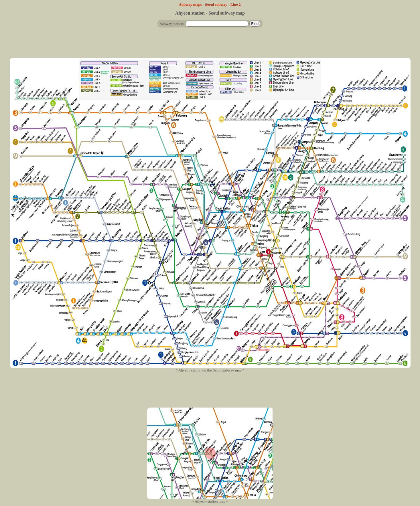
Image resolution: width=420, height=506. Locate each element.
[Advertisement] (210, 45)
